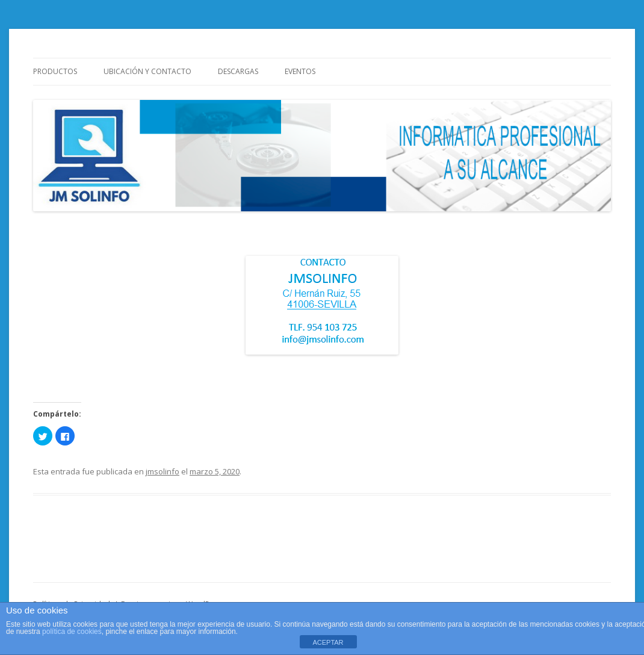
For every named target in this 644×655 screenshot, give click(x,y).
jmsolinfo (163, 471)
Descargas (238, 71)
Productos (55, 71)
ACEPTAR (328, 642)
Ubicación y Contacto (147, 71)
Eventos (300, 71)
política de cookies (72, 632)
